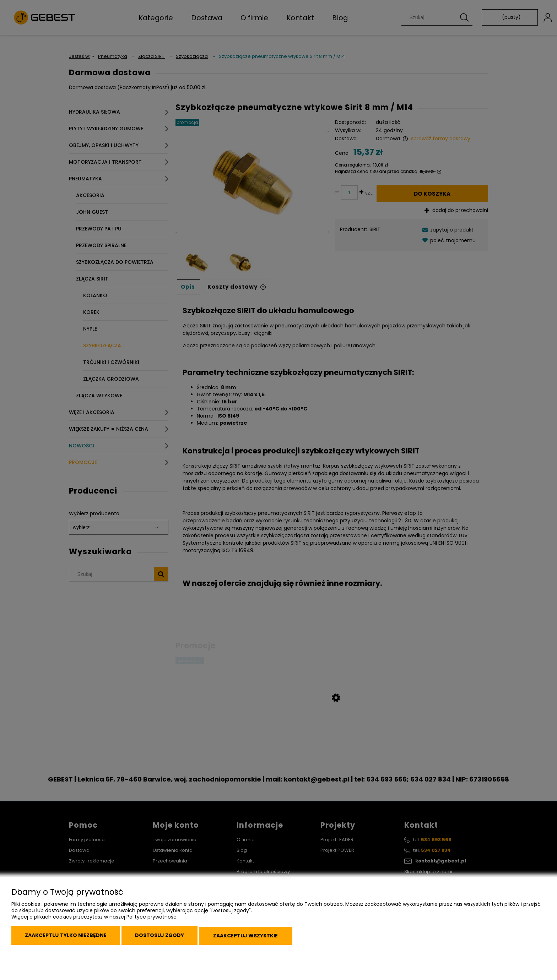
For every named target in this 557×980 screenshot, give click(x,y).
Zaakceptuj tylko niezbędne (69, 938)
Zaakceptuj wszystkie (263, 938)
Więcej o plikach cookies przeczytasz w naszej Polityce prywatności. (95, 921)
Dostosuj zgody (170, 938)
